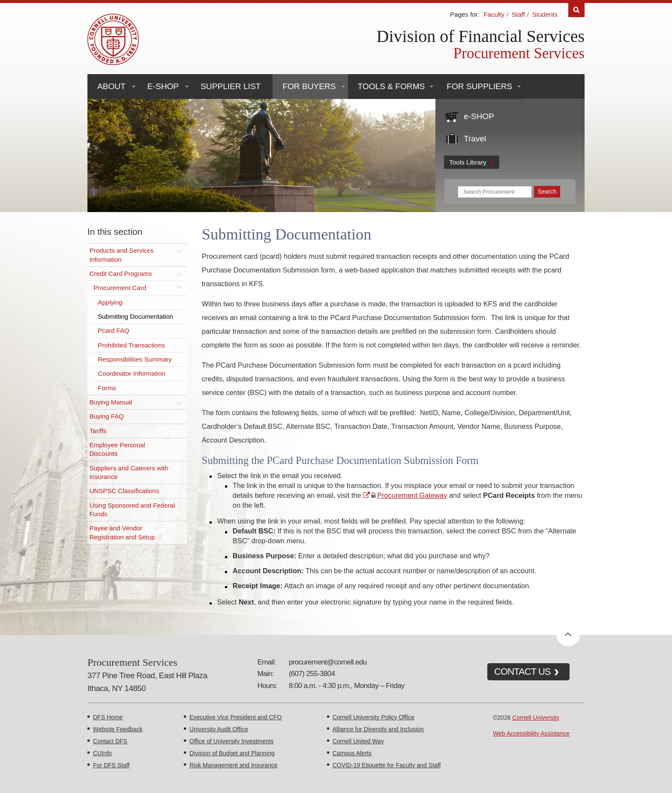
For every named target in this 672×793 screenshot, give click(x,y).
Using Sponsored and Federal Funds (132, 510)
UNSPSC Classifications (124, 491)
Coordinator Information (132, 373)
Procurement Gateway (412, 495)
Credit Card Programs (121, 274)
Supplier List (231, 86)
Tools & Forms (391, 86)
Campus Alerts (352, 753)
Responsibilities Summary (135, 359)
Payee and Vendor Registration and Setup (122, 532)
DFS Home (108, 717)
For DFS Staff (111, 765)
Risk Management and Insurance (233, 765)
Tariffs (98, 431)
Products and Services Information (122, 255)
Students (545, 14)
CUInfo (102, 753)
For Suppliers (479, 86)
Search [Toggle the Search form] (576, 10)
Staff (518, 14)
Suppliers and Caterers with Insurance (129, 472)
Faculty (494, 14)
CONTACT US (522, 672)
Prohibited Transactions (131, 345)
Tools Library (468, 162)
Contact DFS (110, 741)
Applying (110, 302)
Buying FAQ (107, 416)
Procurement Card (120, 288)
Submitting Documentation (135, 316)
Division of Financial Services (481, 36)
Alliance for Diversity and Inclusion (378, 729)
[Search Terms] (495, 192)
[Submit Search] (547, 192)
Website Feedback (118, 729)
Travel (475, 139)
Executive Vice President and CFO (235, 717)
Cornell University (536, 718)
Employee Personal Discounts (117, 449)
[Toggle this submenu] (179, 251)
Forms (107, 388)
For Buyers (309, 86)
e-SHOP (163, 86)
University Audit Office (219, 729)
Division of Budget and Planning (232, 753)
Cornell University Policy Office (373, 717)
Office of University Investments (232, 741)
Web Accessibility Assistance (531, 733)
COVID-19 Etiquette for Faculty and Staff (387, 765)
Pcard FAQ (113, 331)
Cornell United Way (358, 741)
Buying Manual (111, 402)
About (111, 86)
